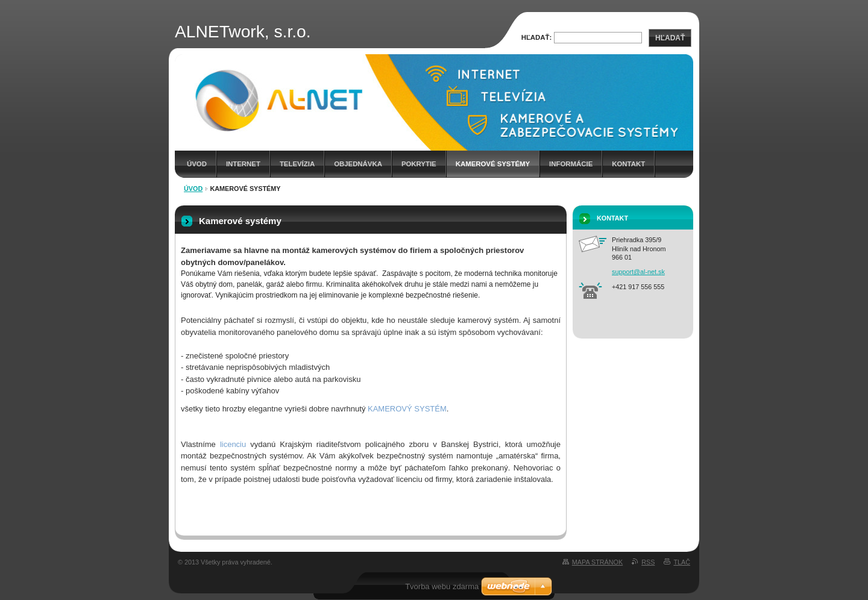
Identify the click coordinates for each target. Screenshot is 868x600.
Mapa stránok (597, 562)
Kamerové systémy (493, 164)
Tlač (682, 562)
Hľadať (670, 38)
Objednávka (358, 164)
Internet (243, 164)
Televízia (297, 164)
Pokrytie (419, 164)
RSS (648, 562)
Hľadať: (537, 37)
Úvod (197, 164)
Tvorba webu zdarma (442, 586)
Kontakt (628, 164)
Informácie (571, 164)
